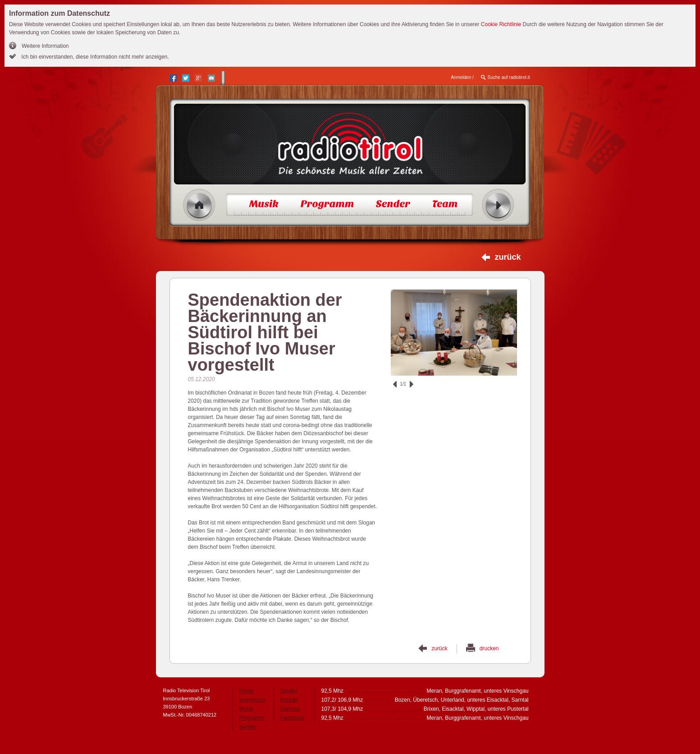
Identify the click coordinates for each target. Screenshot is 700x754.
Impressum (253, 700)
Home (199, 205)
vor (412, 384)
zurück (508, 257)
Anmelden (461, 77)
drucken (489, 648)
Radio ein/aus (498, 205)
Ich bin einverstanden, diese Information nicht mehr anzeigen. (94, 57)
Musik (246, 709)
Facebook (292, 718)
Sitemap (290, 709)
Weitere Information (45, 46)
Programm (252, 718)
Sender (248, 727)
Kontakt (290, 700)
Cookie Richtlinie (501, 24)
